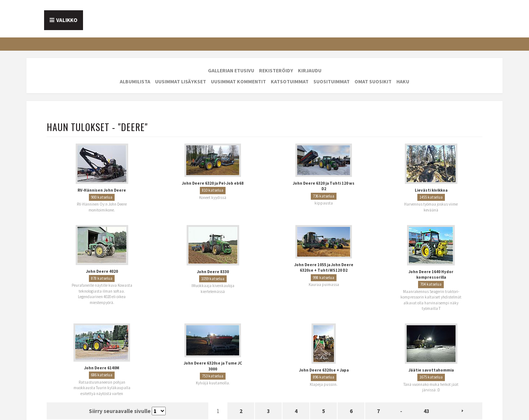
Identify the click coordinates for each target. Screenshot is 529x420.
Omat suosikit (373, 82)
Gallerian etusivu (231, 70)
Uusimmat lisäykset (181, 82)
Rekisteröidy (276, 70)
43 (427, 411)
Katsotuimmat (290, 82)
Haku (403, 82)
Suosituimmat (332, 82)
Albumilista (135, 82)
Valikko (67, 20)
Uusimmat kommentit (238, 82)
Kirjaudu (310, 70)
